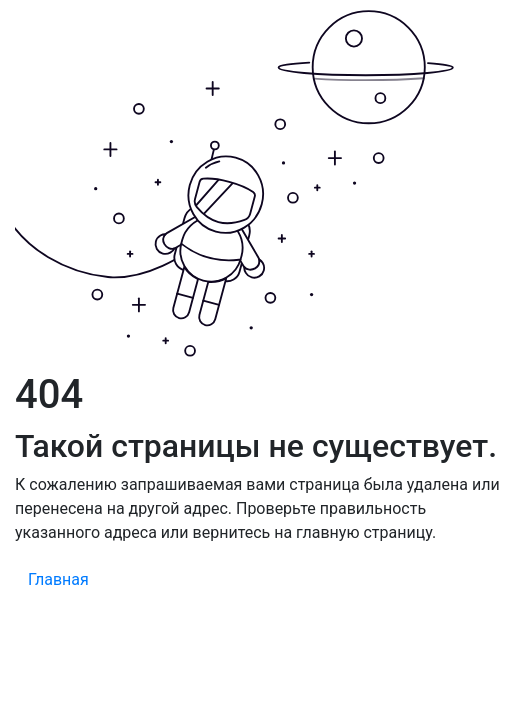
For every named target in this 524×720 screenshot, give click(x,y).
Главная (58, 579)
